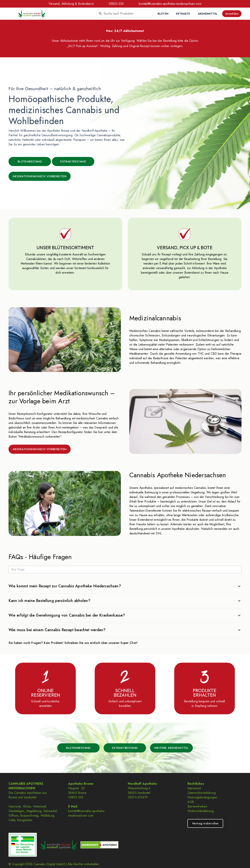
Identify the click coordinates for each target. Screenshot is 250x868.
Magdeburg (34, 811)
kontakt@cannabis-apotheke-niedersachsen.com (170, 4)
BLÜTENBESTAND (30, 161)
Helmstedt (39, 806)
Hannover (15, 806)
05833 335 (116, 4)
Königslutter (25, 820)
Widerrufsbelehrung (201, 811)
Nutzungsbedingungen (202, 797)
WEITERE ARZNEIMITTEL (171, 748)
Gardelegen (16, 811)
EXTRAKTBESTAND (73, 161)
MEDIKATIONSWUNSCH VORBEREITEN (40, 176)
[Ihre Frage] (125, 569)
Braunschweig (29, 816)
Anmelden (232, 14)
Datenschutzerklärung (202, 793)
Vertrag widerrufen (205, 823)
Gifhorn (13, 816)
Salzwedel (50, 811)
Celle (12, 820)
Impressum (194, 788)
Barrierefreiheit (197, 806)
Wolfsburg (47, 816)
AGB (191, 802)
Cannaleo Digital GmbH (49, 864)
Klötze (27, 806)
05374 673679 (138, 797)
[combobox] (124, 14)
